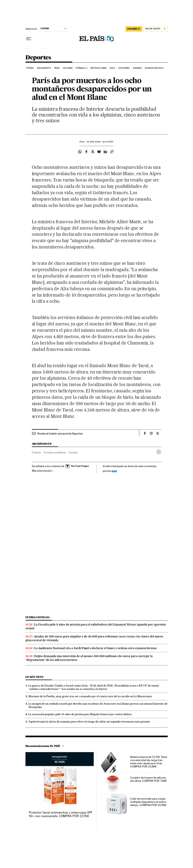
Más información (43, 471)
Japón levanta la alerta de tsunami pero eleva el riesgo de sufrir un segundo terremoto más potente (89, 722)
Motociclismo (99, 68)
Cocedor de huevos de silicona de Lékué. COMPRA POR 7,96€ (149, 779)
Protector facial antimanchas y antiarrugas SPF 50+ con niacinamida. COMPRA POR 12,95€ (61, 814)
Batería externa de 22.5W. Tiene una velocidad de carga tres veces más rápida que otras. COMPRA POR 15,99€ (149, 762)
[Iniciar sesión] (155, 29)
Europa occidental (55, 452)
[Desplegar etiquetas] (159, 452)
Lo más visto (34, 677)
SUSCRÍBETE (134, 29)
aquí (114, 471)
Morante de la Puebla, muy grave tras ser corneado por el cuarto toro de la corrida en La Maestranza (90, 696)
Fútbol (30, 68)
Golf (113, 68)
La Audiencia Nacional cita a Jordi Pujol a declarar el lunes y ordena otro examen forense (96, 648)
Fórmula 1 (81, 68)
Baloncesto (44, 68)
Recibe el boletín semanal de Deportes (60, 434)
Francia (36, 452)
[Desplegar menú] (29, 39)
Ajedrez (137, 68)
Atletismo (124, 68)
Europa (73, 452)
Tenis (57, 68)
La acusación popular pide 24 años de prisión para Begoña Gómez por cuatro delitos (80, 714)
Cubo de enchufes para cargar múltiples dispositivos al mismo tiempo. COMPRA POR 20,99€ (148, 802)
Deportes (38, 58)
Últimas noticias (154, 68)
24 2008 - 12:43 (100, 142)
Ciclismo (68, 68)
